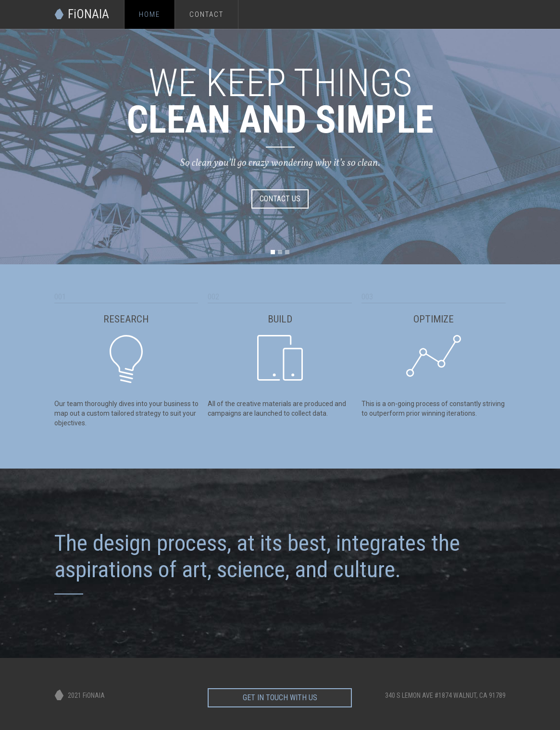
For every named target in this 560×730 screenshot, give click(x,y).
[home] (89, 10)
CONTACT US (280, 199)
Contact (206, 14)
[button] (273, 252)
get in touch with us (280, 695)
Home (149, 14)
